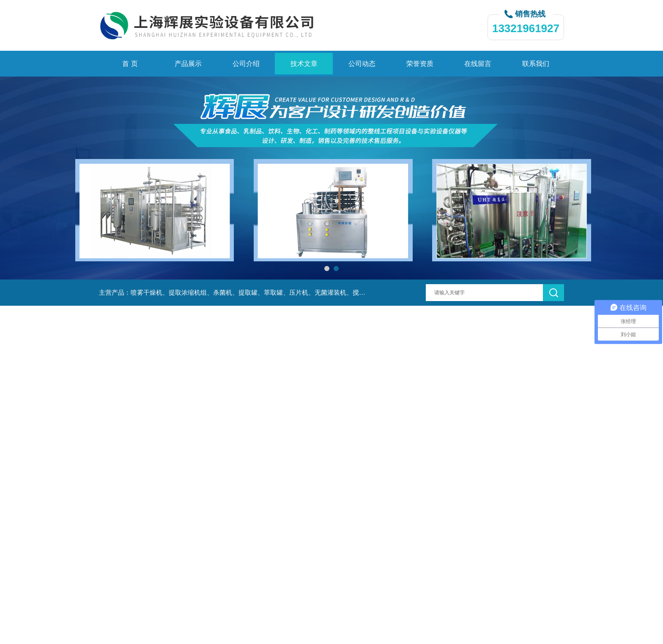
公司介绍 (246, 64)
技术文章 (304, 64)
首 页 (130, 64)
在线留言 (478, 64)
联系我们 (536, 64)
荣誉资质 (420, 64)
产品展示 (188, 64)
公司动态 (362, 64)
